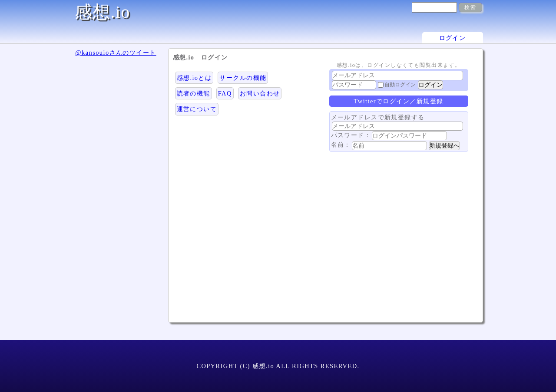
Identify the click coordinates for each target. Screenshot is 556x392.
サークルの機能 (243, 78)
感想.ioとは (194, 78)
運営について (197, 109)
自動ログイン (400, 85)
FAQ (225, 93)
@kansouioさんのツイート (116, 53)
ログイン (453, 38)
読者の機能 (194, 93)
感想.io (103, 12)
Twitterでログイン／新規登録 (399, 101)
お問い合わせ (260, 93)
